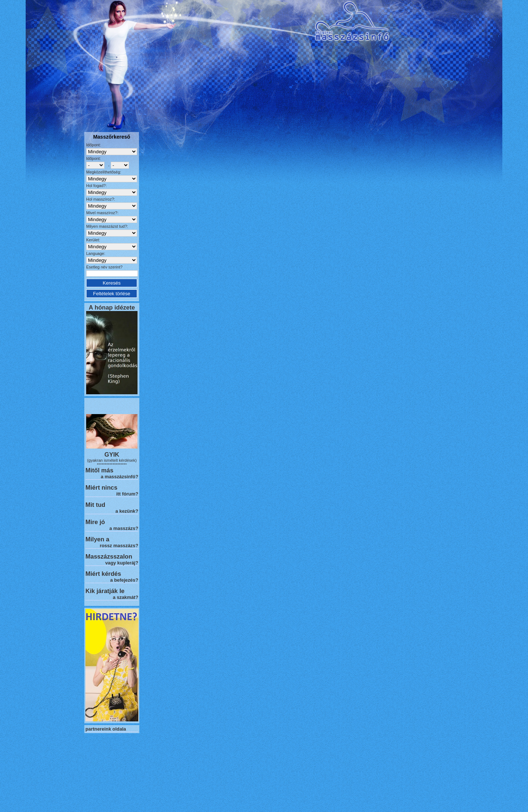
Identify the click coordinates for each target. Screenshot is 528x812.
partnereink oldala (106, 729)
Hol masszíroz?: (101, 199)
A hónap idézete (112, 307)
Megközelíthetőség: (104, 172)
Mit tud (95, 505)
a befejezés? (124, 580)
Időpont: (93, 145)
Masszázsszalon (109, 556)
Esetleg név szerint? (104, 267)
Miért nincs (101, 487)
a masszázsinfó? (120, 477)
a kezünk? (127, 511)
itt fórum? (127, 494)
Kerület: (93, 240)
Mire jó (95, 522)
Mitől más (99, 470)
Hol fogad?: (96, 186)
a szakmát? (126, 597)
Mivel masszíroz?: (102, 213)
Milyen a (97, 539)
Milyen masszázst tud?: (107, 226)
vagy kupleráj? (122, 563)
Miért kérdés (103, 574)
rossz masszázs (118, 546)
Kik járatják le (105, 591)
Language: (96, 253)
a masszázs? (124, 528)
